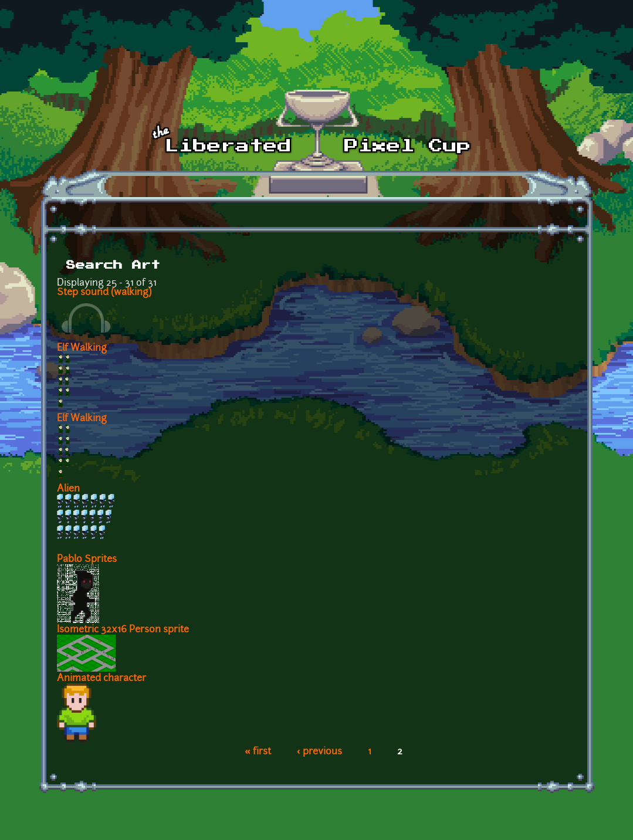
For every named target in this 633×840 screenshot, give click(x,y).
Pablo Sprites (87, 560)
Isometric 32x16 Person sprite (123, 630)
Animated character (101, 679)
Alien (68, 489)
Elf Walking (82, 348)
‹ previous (319, 752)
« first (258, 752)
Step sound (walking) (104, 293)
